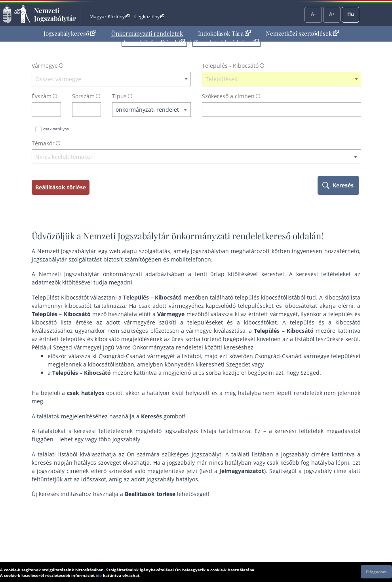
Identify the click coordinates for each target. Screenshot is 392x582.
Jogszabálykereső (70, 33)
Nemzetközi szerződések (302, 33)
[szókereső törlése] (355, 110)
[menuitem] (70, 33)
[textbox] (111, 79)
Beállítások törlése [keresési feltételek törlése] (61, 187)
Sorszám (83, 96)
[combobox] (111, 79)
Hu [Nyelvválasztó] (351, 14)
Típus (119, 96)
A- (313, 14)
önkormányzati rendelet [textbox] (147, 110)
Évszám (42, 96)
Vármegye (45, 66)
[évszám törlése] (55, 110)
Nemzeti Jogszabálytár (55, 14)
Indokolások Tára (224, 33)
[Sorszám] (82, 110)
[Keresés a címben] (276, 110)
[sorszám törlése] (95, 110)
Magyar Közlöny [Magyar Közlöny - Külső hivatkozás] (109, 16)
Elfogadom (376, 572)
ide (99, 575)
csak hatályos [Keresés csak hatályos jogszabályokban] (56, 129)
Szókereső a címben (228, 96)
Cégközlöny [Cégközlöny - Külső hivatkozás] (149, 16)
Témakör (43, 143)
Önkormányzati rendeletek (147, 33)
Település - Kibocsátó (230, 66)
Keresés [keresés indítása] (343, 185)
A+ (332, 14)
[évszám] (41, 110)
